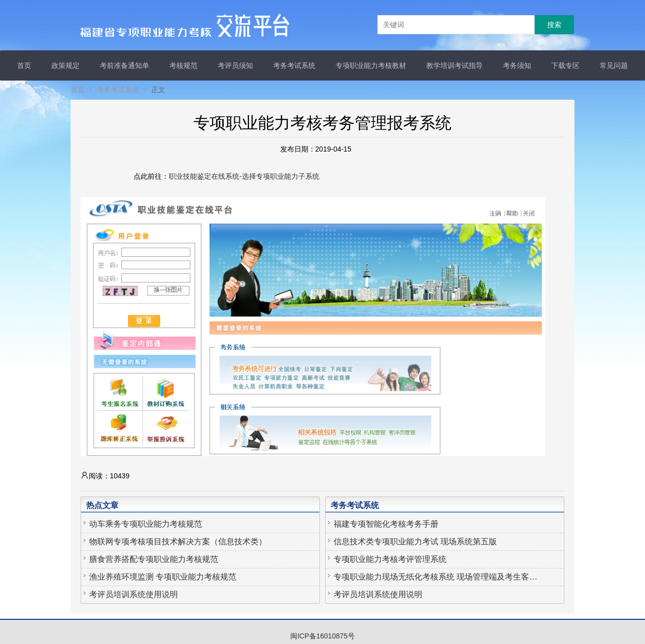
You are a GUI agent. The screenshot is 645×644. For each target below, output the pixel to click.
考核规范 (183, 65)
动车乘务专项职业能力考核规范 (146, 524)
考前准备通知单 (124, 65)
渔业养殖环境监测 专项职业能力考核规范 (163, 577)
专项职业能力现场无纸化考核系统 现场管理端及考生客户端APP (437, 577)
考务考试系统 (294, 65)
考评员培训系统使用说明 (134, 594)
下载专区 (565, 65)
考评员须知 (235, 65)
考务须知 (517, 65)
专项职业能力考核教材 (371, 65)
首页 (24, 65)
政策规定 (66, 65)
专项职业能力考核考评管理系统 (390, 559)
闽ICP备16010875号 (322, 636)
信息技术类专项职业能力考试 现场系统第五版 (415, 542)
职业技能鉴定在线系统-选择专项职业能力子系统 (244, 176)
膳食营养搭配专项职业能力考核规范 (154, 559)
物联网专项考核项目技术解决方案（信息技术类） (178, 542)
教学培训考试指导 (455, 65)
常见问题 (614, 65)
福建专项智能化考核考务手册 (386, 524)
